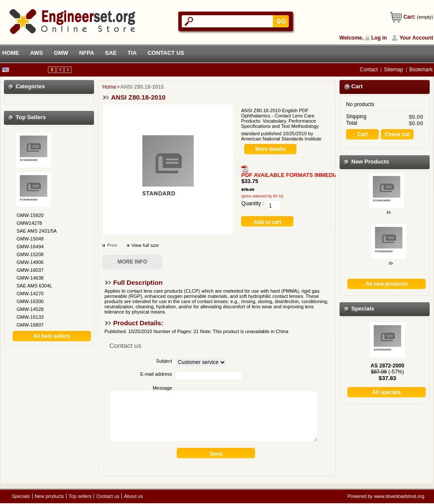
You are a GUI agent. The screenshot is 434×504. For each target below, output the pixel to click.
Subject (164, 361)
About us (133, 496)
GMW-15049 (30, 239)
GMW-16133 (30, 317)
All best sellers (52, 336)
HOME (11, 53)
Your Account (416, 38)
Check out (397, 134)
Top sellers (31, 117)
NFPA (87, 53)
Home (109, 87)
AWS (37, 53)
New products (370, 162)
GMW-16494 (30, 247)
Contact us (108, 496)
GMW (61, 53)
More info (132, 262)
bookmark (421, 70)
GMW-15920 (30, 215)
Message (163, 388)
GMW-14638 (30, 278)
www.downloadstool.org (399, 496)
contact (369, 70)
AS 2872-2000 (387, 366)
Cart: (410, 17)
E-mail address (156, 374)
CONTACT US (166, 53)
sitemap (394, 70)
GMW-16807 (30, 325)
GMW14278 (29, 223)
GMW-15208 (30, 254)
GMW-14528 (30, 309)
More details (270, 149)
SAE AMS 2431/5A (37, 231)
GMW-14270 (30, 294)
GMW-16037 (30, 270)
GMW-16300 (30, 301)
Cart (357, 86)
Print (112, 245)
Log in (379, 38)
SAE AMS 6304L (34, 286)
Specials (363, 309)
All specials (387, 392)
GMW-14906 (30, 262)
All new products (386, 284)
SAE (111, 53)
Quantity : (252, 204)
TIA (132, 53)
